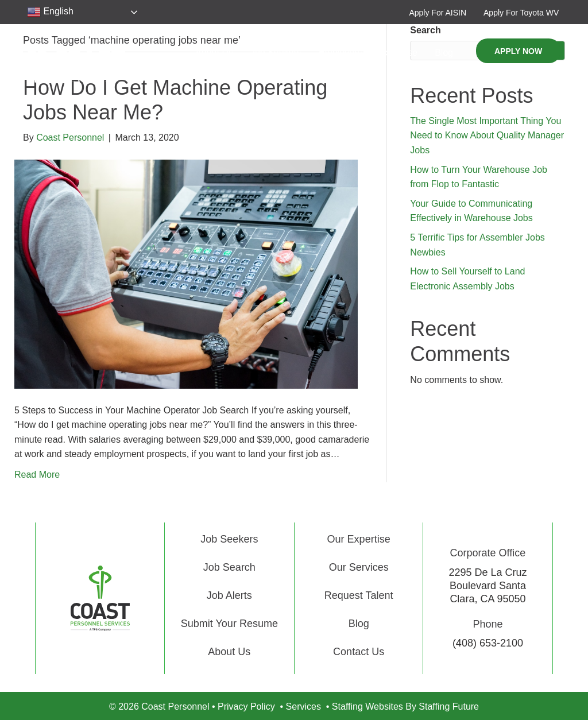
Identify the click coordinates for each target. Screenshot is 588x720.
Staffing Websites (367, 707)
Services (303, 707)
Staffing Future (449, 707)
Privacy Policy (246, 707)
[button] (438, 12)
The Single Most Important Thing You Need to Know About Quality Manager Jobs (487, 136)
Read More (37, 475)
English (50, 12)
